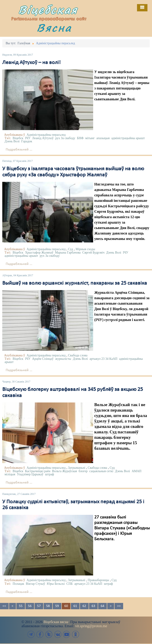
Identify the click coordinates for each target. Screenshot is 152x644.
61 (75, 606)
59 (57, 606)
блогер (83, 471)
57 (39, 606)
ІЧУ (28, 138)
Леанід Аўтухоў (43, 138)
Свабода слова (78, 355)
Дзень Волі (12, 141)
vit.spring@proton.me (91, 626)
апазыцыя (103, 138)
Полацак (19, 584)
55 (21, 606)
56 (30, 606)
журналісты (63, 359)
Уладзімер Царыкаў (30, 474)
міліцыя (10, 474)
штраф (49, 474)
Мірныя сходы (85, 249)
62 (84, 606)
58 (48, 606)
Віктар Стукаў (36, 584)
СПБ (70, 584)
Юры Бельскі (56, 584)
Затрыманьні (77, 468)
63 (93, 606)
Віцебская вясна (56, 622)
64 (102, 606)
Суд (70, 249)
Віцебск (18, 138)
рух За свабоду (65, 138)
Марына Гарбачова (68, 253)
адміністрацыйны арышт (128, 138)
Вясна (54, 28)
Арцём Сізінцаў (43, 359)
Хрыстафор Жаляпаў (39, 253)
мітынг (90, 138)
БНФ (80, 138)
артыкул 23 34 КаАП (103, 359)
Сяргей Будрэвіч (93, 253)
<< (4, 606)
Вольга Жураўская (65, 471)
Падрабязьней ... (19, 150)
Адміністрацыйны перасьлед (46, 135)
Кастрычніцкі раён (38, 471)
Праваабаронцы (98, 580)
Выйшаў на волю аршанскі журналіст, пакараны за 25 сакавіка (75, 283)
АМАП (137, 471)
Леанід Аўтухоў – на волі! (31, 63)
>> (119, 606)
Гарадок (27, 141)
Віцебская (48, 10)
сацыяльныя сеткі (101, 471)
